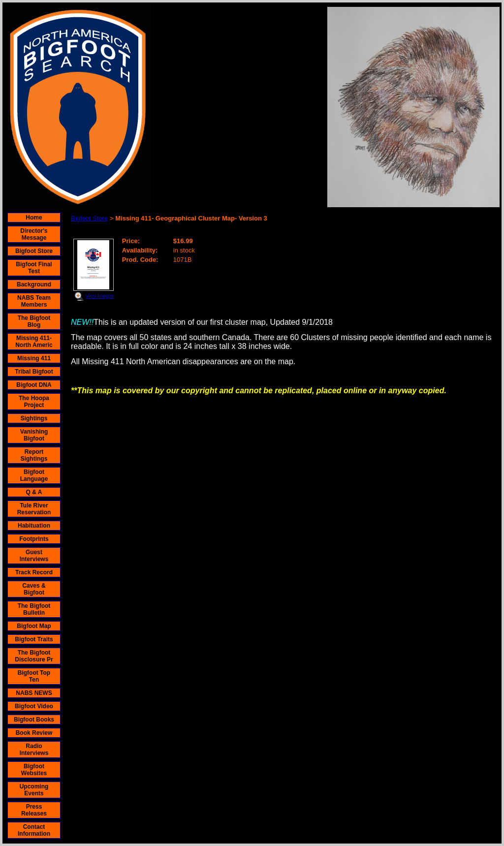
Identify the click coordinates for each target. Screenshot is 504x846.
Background (34, 284)
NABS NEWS (34, 693)
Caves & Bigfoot (34, 589)
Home (34, 218)
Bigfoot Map (34, 626)
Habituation (34, 526)
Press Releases (34, 810)
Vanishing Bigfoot (34, 435)
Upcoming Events (34, 790)
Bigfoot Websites (34, 770)
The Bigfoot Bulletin (34, 609)
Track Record (34, 572)
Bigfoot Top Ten (34, 676)
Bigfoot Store (34, 251)
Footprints (34, 539)
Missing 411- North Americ (34, 342)
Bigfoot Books (34, 720)
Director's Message (34, 234)
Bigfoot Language (34, 475)
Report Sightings (34, 455)
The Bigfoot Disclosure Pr (34, 656)
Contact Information (34, 830)
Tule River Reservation (34, 509)
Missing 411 (34, 358)
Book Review (34, 733)
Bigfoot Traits (34, 639)
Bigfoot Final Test (34, 268)
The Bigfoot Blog (34, 321)
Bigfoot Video (34, 706)
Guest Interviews (34, 556)
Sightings (34, 418)
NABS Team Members (34, 301)
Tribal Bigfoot (34, 372)
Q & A (34, 492)
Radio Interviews (34, 750)
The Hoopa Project (34, 402)
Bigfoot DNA (34, 385)
